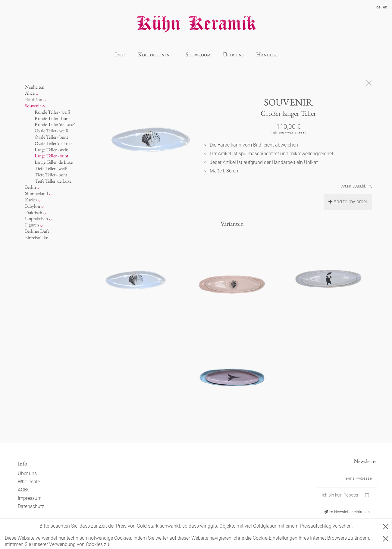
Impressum (30, 498)
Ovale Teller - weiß (51, 131)
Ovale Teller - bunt (51, 137)
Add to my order (348, 202)
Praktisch (34, 212)
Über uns (233, 54)
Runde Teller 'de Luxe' (55, 124)
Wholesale (29, 482)
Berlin (30, 187)
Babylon (33, 206)
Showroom (198, 54)
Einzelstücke (36, 237)
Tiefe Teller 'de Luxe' (53, 181)
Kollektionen (154, 54)
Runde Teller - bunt (52, 118)
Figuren (32, 225)
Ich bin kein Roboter (340, 495)
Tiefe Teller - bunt (51, 175)
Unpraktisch (36, 218)
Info (120, 54)
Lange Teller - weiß (52, 150)
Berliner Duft (37, 231)
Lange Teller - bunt (52, 156)
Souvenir (33, 106)
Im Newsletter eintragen (347, 512)
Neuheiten (35, 87)
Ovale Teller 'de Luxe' (54, 143)
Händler (267, 54)
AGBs (24, 490)
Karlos (31, 200)
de (378, 7)
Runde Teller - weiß (52, 112)
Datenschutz (31, 506)
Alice (30, 93)
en (385, 7)
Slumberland (36, 193)
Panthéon (34, 99)
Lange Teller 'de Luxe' (54, 162)
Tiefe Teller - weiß (51, 168)
